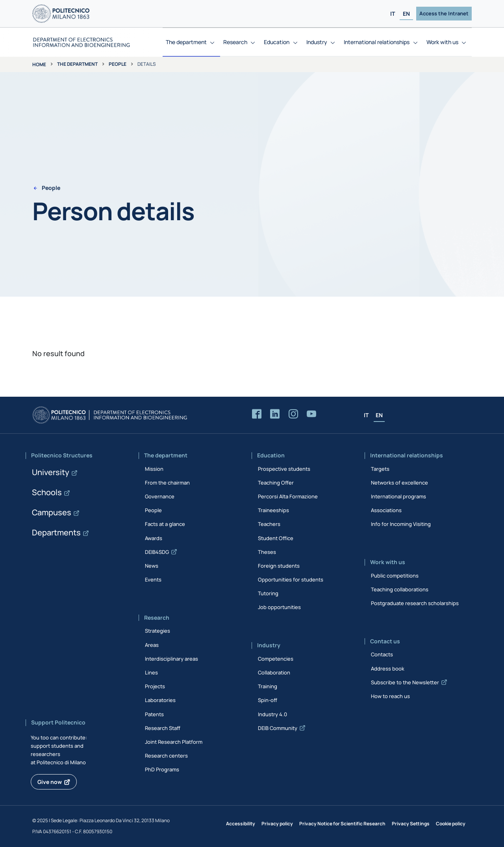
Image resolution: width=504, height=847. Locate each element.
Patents (154, 714)
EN (406, 14)
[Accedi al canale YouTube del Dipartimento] (311, 414)
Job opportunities (279, 607)
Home (39, 64)
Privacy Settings (411, 824)
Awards (154, 538)
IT (393, 14)
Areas (152, 645)
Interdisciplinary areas (171, 659)
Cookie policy (451, 824)
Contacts (382, 654)
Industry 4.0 (272, 714)
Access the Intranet (444, 13)
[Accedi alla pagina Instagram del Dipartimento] (293, 414)
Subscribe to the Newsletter (405, 682)
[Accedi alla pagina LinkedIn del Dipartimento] (275, 414)
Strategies (157, 631)
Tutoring (268, 593)
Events (153, 580)
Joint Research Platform (174, 742)
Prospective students (284, 469)
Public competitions (395, 576)
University (51, 472)
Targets (380, 469)
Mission (154, 469)
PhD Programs (162, 769)
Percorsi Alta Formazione (288, 496)
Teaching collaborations (400, 589)
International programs (398, 496)
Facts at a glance (165, 524)
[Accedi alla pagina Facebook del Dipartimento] (257, 414)
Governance (160, 496)
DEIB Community (278, 728)
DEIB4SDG (157, 552)
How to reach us (390, 696)
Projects (155, 686)
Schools (47, 492)
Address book (388, 669)
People (118, 64)
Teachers (269, 524)
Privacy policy (277, 824)
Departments (56, 532)
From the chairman (167, 483)
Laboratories (160, 700)
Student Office (276, 538)
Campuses (52, 512)
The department (77, 64)
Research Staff (163, 728)
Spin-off (268, 700)
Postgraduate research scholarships (415, 603)
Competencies (276, 659)
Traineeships (273, 510)
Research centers (166, 756)
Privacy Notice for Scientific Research (342, 824)
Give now (50, 782)
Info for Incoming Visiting (401, 524)
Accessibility (241, 824)
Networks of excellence (399, 483)
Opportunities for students (291, 580)
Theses (267, 552)
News (152, 566)
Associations (386, 510)
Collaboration (274, 672)
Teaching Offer (276, 483)
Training (268, 686)
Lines (151, 672)
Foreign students (279, 566)
